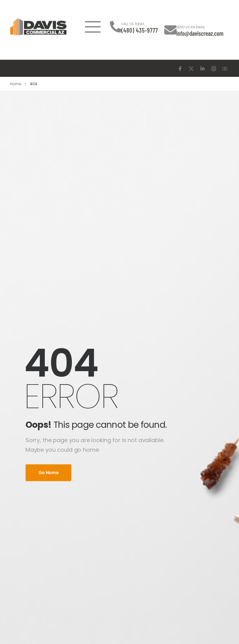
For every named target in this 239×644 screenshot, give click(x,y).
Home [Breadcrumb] (16, 84)
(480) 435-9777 (140, 30)
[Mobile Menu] (93, 27)
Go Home (49, 473)
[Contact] (116, 27)
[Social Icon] (180, 69)
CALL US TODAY (133, 24)
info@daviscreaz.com (200, 33)
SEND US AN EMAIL (191, 27)
